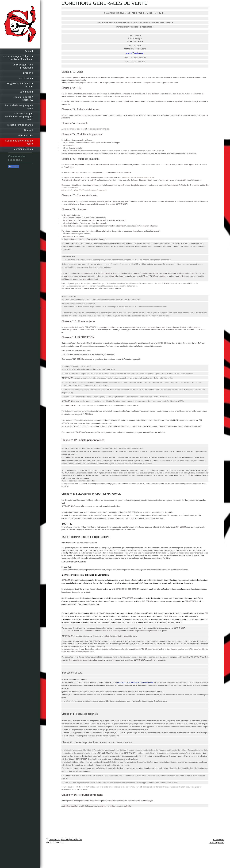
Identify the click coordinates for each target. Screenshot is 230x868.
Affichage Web (217, 843)
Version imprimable (58, 840)
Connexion (219, 840)
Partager (14, 166)
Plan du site (76, 840)
